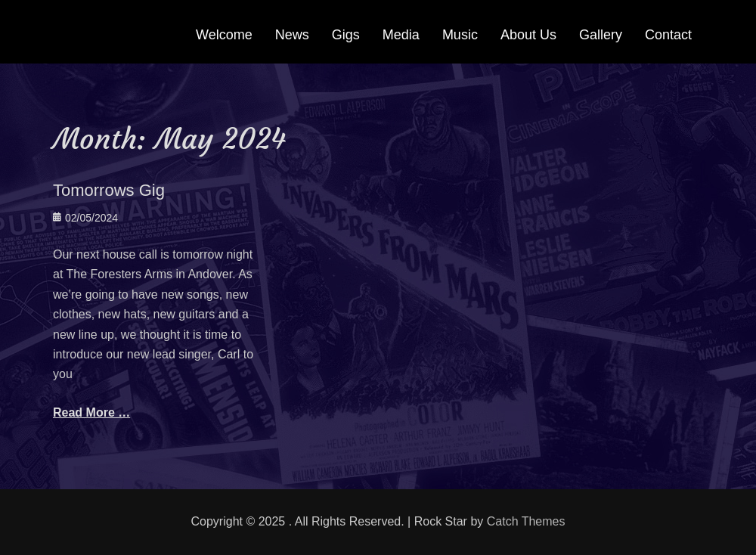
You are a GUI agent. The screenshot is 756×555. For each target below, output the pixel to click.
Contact (668, 35)
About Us (528, 35)
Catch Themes (526, 521)
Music (460, 35)
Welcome (224, 35)
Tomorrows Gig (109, 190)
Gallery (601, 35)
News (292, 35)
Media (401, 35)
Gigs (346, 35)
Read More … (91, 412)
